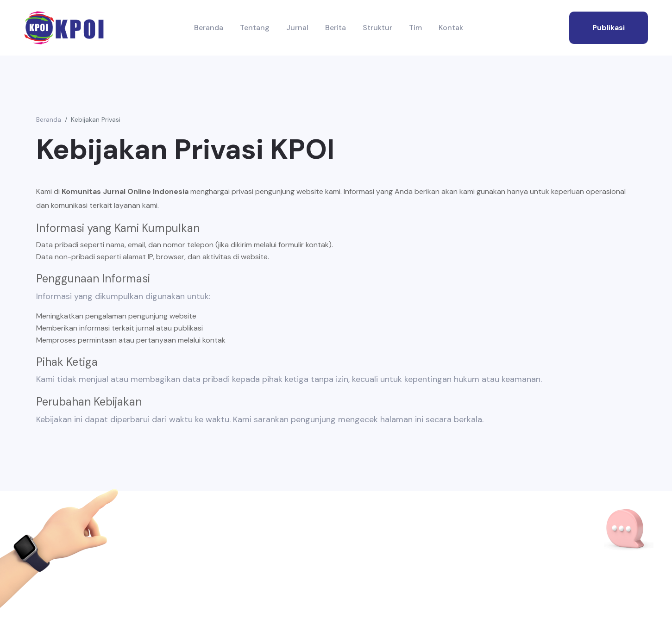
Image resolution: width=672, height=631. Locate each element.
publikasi (609, 28)
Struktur (377, 28)
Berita (336, 28)
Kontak (451, 28)
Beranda (209, 28)
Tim (415, 28)
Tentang (255, 28)
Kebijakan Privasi (96, 119)
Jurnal (297, 28)
